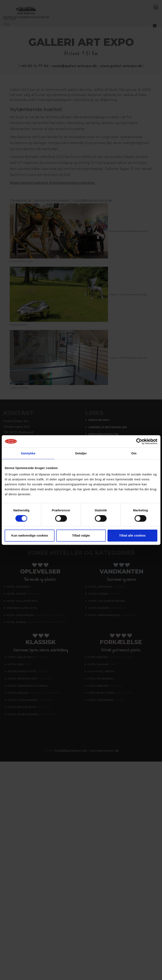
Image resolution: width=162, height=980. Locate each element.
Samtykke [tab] (28, 453)
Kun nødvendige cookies (30, 535)
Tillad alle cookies (132, 535)
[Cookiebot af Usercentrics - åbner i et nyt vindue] (139, 441)
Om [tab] (134, 453)
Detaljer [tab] (81, 453)
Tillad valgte (81, 535)
